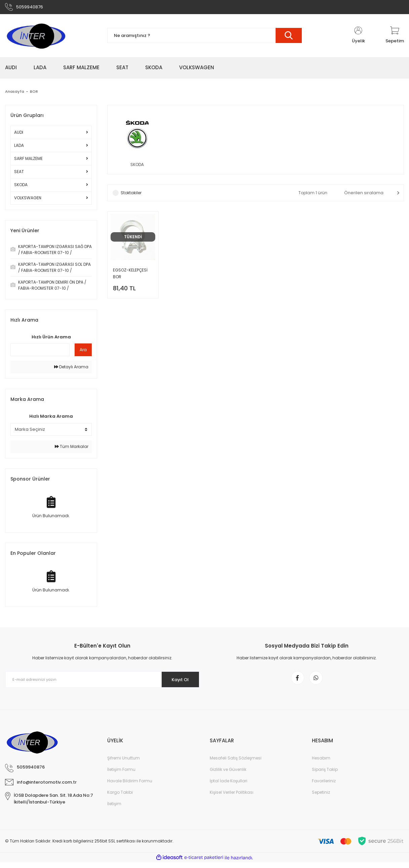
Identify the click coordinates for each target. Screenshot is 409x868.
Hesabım (321, 764)
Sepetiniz (321, 798)
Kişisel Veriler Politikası (232, 798)
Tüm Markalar (72, 448)
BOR (35, 94)
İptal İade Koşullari (229, 787)
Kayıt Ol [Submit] (177, 681)
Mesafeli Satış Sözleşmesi (236, 764)
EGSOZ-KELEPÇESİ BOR (130, 277)
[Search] (204, 38)
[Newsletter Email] (102, 682)
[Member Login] (358, 38)
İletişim (114, 809)
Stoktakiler (131, 196)
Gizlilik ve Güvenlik (228, 775)
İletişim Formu (121, 775)
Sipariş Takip (325, 775)
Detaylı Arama (71, 369)
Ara (83, 352)
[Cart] (395, 38)
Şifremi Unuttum (124, 764)
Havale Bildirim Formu (130, 787)
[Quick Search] (40, 352)
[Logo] (36, 38)
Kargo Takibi (120, 798)
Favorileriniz (324, 787)
